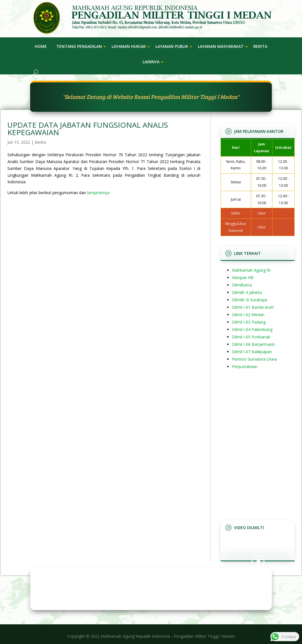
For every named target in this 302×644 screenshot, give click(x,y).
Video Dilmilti (249, 528)
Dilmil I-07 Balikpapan (252, 352)
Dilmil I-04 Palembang (252, 329)
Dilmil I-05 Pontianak (251, 337)
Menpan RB (243, 278)
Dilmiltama (242, 285)
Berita (260, 46)
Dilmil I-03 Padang (249, 322)
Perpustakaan (245, 366)
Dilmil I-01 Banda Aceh (253, 307)
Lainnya (151, 62)
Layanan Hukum (129, 46)
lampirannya (98, 193)
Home (41, 46)
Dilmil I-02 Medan (248, 315)
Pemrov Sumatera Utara (254, 359)
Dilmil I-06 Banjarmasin (253, 344)
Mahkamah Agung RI (251, 270)
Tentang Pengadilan (79, 46)
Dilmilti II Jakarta (247, 292)
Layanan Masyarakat (221, 46)
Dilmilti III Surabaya (250, 300)
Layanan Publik (172, 46)
